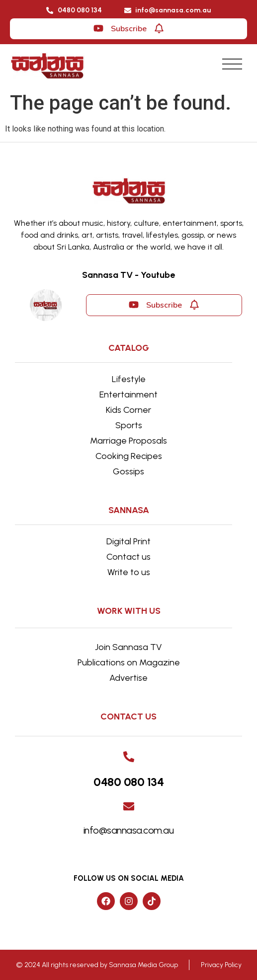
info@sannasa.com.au (129, 830)
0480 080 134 (128, 782)
